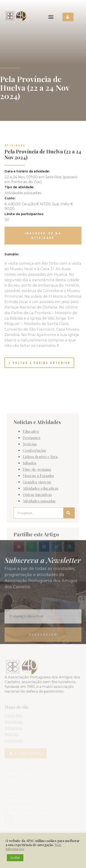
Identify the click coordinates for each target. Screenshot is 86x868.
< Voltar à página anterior (39, 363)
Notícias (30, 531)
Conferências (34, 538)
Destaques (32, 525)
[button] (51, 17)
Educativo (31, 519)
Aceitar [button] (15, 857)
